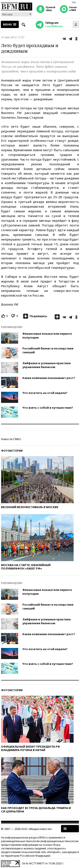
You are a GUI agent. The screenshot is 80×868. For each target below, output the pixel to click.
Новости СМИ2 (11, 439)
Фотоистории (12, 451)
